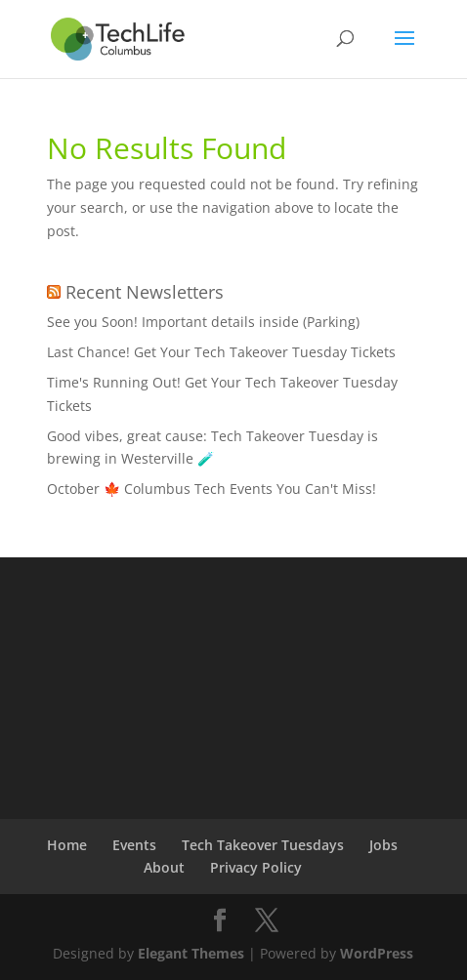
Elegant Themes (191, 953)
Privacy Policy (256, 867)
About (164, 867)
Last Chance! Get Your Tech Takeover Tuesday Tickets (221, 352)
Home (67, 845)
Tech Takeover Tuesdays (263, 845)
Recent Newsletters (145, 292)
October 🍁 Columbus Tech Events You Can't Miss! (212, 489)
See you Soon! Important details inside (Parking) (203, 322)
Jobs (383, 845)
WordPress (377, 953)
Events (134, 845)
